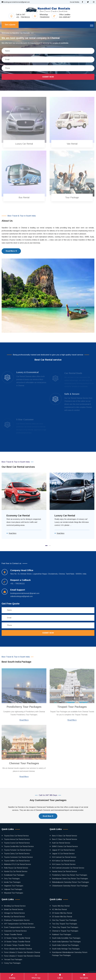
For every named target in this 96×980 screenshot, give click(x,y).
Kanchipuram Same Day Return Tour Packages (70, 879)
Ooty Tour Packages (12, 879)
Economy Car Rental (18, 516)
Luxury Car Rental (24, 145)
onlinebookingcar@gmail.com (21, 596)
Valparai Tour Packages (13, 889)
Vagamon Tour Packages (14, 886)
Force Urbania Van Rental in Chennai (18, 949)
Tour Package (72, 199)
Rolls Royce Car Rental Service (16, 868)
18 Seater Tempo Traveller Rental (17, 945)
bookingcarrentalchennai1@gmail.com (16, 2)
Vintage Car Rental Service (14, 913)
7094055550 (45, 17)
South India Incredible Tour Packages (66, 938)
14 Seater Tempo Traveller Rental (17, 942)
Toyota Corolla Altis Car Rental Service (19, 846)
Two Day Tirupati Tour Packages (65, 924)
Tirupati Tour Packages (72, 708)
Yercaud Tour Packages (13, 959)
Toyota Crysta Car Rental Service (17, 843)
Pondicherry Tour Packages (24, 708)
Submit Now (48, 77)
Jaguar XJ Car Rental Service (63, 854)
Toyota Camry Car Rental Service (17, 854)
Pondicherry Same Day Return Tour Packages (70, 875)
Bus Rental (24, 199)
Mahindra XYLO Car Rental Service (17, 864)
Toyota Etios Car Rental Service (16, 836)
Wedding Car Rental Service (15, 906)
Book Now (48, 816)
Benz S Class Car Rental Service (65, 836)
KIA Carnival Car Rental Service (64, 857)
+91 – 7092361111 (17, 584)
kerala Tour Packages (12, 882)
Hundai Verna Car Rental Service (64, 871)
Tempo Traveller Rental (13, 934)
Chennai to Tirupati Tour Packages (65, 931)
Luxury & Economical (27, 373)
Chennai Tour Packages (24, 764)
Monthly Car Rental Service (14, 917)
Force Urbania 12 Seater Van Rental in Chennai (22, 952)
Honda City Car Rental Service (16, 871)
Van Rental (72, 145)
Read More (11, 251)
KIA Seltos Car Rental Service (64, 861)
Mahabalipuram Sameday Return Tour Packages (70, 882)
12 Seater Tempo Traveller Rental (17, 938)
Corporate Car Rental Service (15, 931)
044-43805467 (65, 17)
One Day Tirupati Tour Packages (64, 920)
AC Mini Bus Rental (59, 909)
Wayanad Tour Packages (14, 893)
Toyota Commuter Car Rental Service (18, 857)
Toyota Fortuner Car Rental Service (18, 850)
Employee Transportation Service (17, 920)
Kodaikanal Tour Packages (14, 875)
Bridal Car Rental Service (14, 909)
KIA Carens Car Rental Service (64, 864)
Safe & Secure (72, 395)
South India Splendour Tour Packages (66, 942)
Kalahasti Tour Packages (62, 934)
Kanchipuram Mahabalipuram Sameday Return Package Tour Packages (70, 954)
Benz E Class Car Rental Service (65, 839)
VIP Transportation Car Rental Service (19, 924)
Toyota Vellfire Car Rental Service (17, 861)
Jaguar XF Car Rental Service (63, 850)
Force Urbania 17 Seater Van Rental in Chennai (22, 956)
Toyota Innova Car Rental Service (17, 839)
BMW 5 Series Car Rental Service (65, 846)
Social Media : (75, 2)
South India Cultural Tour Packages (65, 945)
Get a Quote (10, 25)
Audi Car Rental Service (61, 843)
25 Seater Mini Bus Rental (62, 917)
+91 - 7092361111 (23, 17)
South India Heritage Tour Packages (66, 949)
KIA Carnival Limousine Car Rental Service (68, 868)
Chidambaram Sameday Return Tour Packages (70, 886)
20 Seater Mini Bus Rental (62, 913)
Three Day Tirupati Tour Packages (65, 927)
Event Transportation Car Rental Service (20, 927)
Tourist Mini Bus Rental (61, 906)
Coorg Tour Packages (12, 963)
